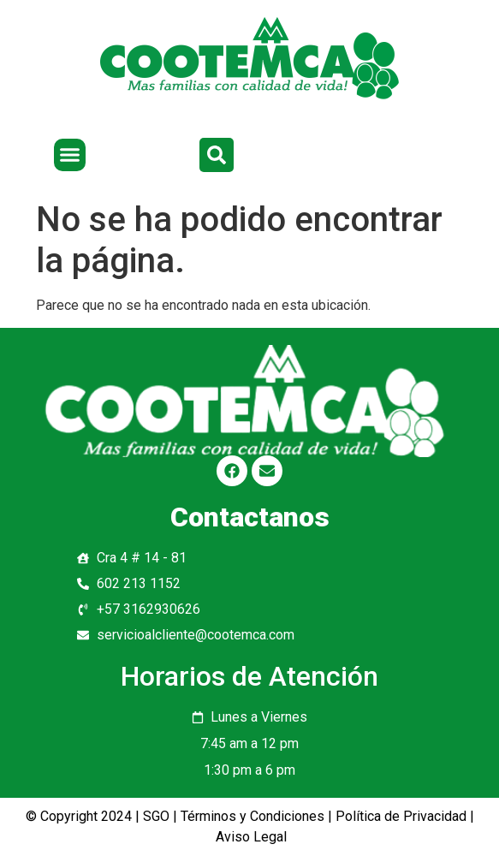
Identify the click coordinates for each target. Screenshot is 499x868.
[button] (70, 155)
